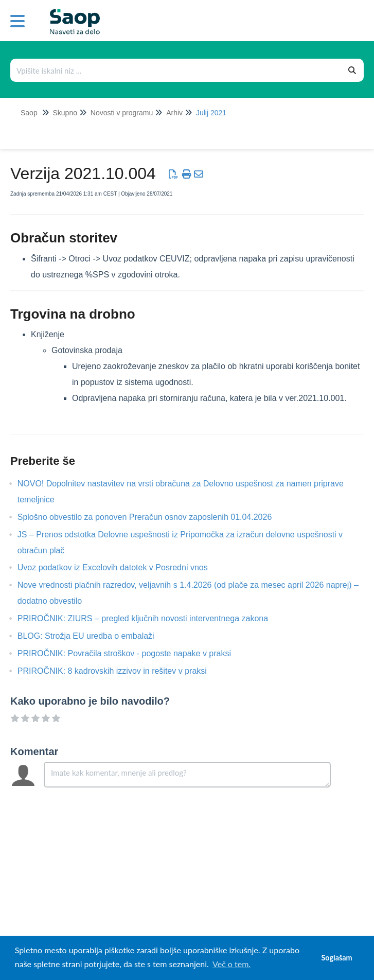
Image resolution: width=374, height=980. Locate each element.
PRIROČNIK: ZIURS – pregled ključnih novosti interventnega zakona (150, 618)
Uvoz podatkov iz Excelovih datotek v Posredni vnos (120, 567)
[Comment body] (187, 775)
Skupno (65, 113)
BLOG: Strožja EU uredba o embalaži (94, 636)
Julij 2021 (211, 113)
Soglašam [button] (336, 958)
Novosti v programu (122, 113)
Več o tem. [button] (231, 964)
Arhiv (174, 113)
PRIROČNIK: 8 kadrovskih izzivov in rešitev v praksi (120, 671)
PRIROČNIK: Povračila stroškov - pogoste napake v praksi (132, 653)
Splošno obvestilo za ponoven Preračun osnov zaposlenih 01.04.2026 (153, 517)
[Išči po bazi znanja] (176, 70)
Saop (29, 113)
